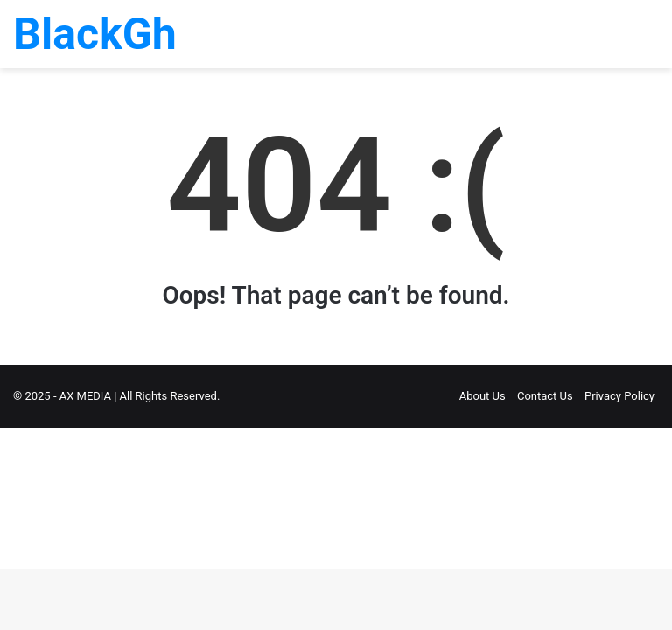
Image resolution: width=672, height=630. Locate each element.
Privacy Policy (619, 396)
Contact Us (545, 396)
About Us (483, 396)
